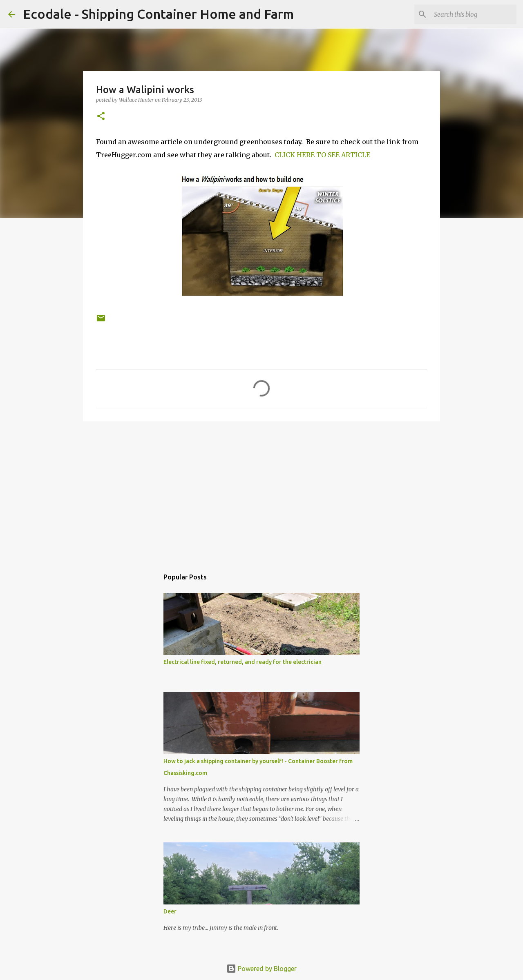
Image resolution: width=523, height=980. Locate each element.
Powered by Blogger (261, 969)
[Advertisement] (261, 491)
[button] (101, 117)
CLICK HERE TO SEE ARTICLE (322, 155)
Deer (170, 911)
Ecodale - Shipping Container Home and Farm (158, 14)
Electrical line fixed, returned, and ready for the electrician (243, 662)
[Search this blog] (474, 14)
